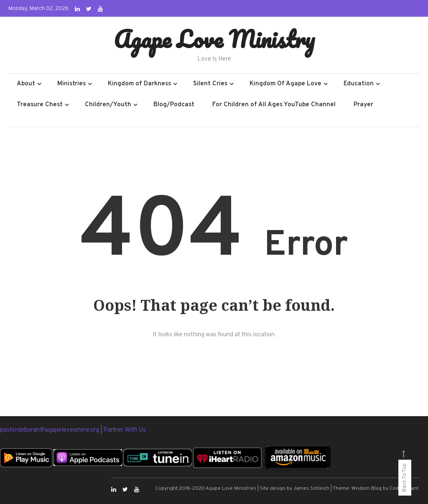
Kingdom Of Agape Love (285, 84)
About (26, 84)
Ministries (71, 84)
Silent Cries (210, 84)
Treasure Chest (40, 105)
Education (359, 84)
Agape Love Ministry (214, 39)
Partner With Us (125, 430)
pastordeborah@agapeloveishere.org (50, 430)
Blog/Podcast (174, 105)
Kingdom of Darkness (139, 84)
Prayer (363, 105)
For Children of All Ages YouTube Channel (274, 105)
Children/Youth (108, 105)
